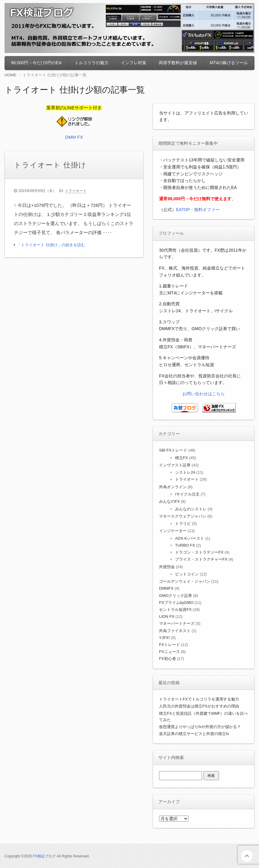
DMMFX (166, 588)
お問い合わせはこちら (204, 394)
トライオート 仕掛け (50, 165)
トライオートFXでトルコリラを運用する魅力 (199, 699)
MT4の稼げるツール (229, 63)
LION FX (167, 616)
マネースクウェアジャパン (183, 516)
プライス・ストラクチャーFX (201, 559)
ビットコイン (187, 574)
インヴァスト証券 (175, 465)
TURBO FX (185, 545)
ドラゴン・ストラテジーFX (199, 552)
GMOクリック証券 (176, 596)
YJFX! (164, 638)
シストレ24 (185, 472)
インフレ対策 (134, 63)
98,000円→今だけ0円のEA (36, 63)
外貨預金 (167, 567)
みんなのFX (169, 501)
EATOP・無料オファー (198, 210)
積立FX (182, 458)
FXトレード (169, 645)
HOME (10, 75)
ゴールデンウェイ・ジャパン (185, 581)
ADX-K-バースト (190, 538)
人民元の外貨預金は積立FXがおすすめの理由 (199, 706)
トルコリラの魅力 (91, 63)
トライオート (76, 191)
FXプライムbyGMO (176, 603)
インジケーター (173, 531)
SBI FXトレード (173, 450)
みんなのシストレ (191, 509)
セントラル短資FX (175, 610)
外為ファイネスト (175, 631)
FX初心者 (168, 659)
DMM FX (74, 137)
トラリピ (183, 523)
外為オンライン (173, 487)
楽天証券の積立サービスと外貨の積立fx (194, 734)
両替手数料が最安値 (178, 63)
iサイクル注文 (187, 494)
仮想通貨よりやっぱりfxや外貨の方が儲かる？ (200, 727)
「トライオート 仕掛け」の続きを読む (51, 245)
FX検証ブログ (44, 856)
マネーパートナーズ (177, 623)
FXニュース (169, 652)
